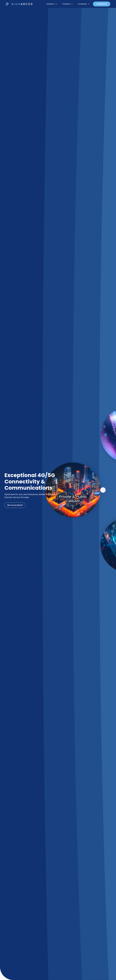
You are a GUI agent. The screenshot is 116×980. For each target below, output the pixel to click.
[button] (52, 4)
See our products (15, 505)
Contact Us (102, 4)
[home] (19, 4)
